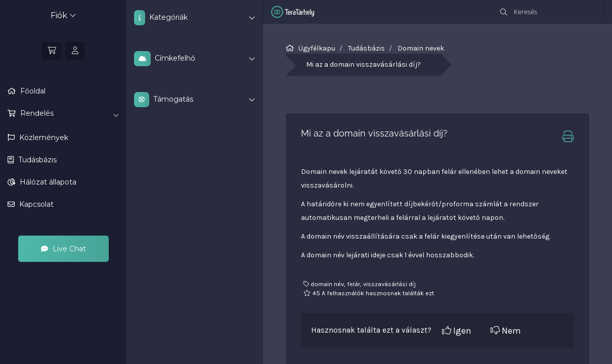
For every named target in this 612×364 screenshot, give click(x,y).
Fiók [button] (63, 15)
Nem (506, 331)
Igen (457, 331)
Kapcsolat (35, 204)
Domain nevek (421, 48)
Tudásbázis (36, 160)
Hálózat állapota (47, 182)
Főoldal (32, 91)
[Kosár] (52, 51)
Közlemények (43, 138)
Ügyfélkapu (317, 48)
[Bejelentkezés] (75, 51)
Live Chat (63, 249)
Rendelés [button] (69, 114)
